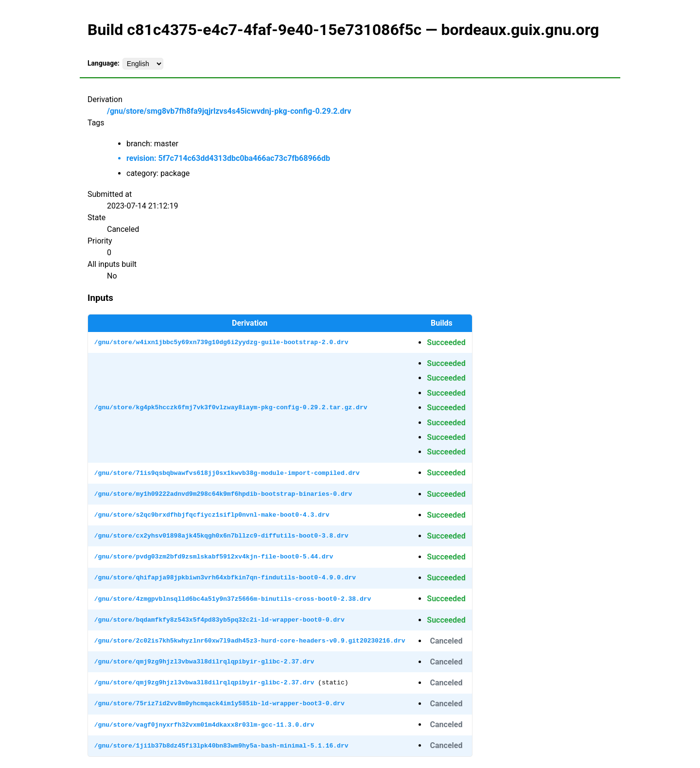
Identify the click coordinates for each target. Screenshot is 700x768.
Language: (104, 63)
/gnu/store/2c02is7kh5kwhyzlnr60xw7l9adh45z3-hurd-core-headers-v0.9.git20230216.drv (250, 641)
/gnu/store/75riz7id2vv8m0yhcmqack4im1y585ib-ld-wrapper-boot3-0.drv (219, 703)
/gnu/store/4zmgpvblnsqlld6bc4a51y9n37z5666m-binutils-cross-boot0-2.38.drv (233, 599)
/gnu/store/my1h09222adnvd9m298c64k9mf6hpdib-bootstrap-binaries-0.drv (223, 494)
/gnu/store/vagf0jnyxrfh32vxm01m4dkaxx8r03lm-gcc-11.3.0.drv (204, 725)
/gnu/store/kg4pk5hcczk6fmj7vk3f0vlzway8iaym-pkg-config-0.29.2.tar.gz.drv (231, 407)
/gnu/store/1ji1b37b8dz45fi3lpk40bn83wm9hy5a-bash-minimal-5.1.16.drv (221, 746)
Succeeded (446, 342)
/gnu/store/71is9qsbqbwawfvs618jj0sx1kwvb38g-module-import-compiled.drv (227, 473)
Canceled (446, 641)
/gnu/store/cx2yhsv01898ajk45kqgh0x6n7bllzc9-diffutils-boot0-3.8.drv (221, 536)
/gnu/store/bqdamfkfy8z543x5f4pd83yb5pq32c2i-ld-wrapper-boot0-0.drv (219, 620)
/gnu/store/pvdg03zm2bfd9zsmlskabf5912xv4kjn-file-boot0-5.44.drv (214, 557)
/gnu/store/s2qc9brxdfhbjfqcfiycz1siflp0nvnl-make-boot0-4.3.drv (212, 515)
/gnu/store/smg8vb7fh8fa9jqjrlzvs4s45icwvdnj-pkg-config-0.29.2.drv (229, 111)
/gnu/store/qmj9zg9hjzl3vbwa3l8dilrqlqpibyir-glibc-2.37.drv (204, 662)
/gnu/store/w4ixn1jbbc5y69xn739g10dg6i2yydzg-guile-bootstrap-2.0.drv (221, 342)
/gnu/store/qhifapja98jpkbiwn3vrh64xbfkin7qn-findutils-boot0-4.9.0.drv (225, 577)
